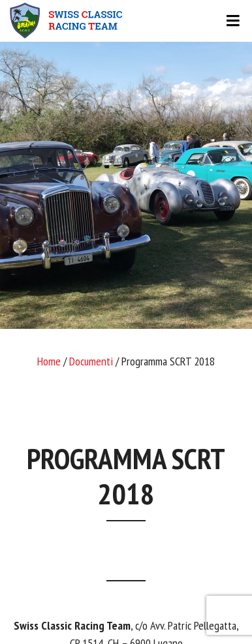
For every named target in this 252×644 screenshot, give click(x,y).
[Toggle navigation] (126, 21)
